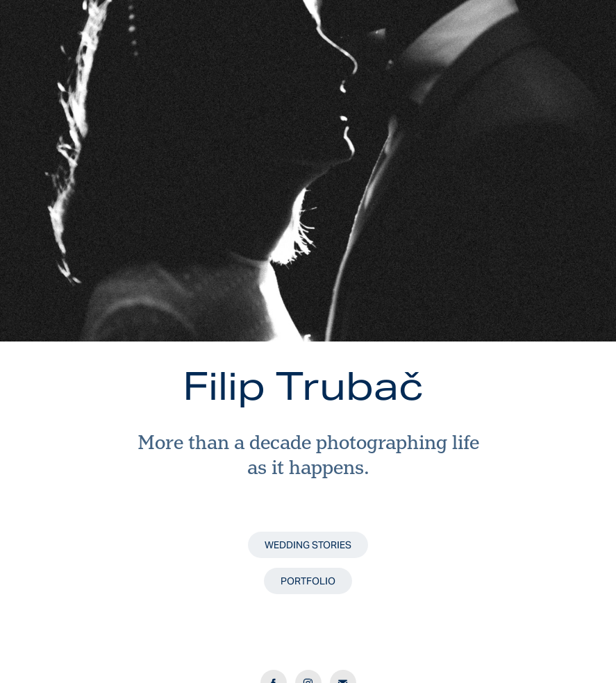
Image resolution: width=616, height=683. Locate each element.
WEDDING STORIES (308, 545)
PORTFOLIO (308, 581)
